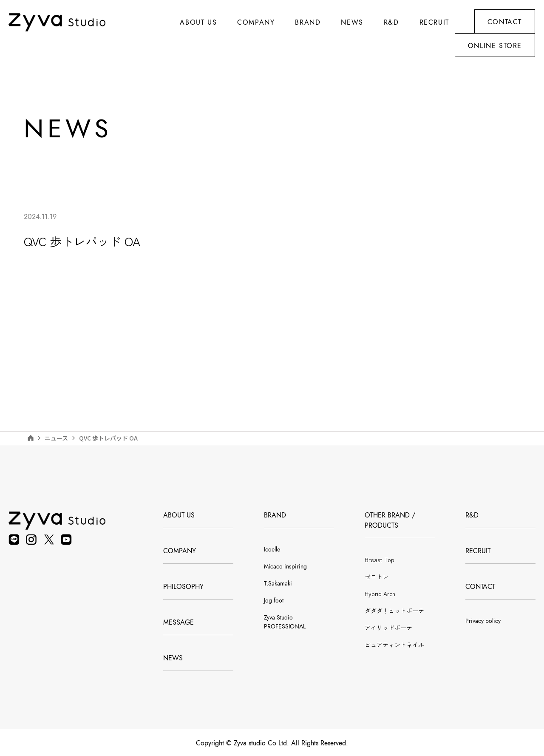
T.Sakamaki (278, 584)
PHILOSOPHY (183, 587)
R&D (391, 23)
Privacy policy (483, 621)
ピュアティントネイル (394, 645)
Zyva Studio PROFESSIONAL (285, 622)
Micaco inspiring (285, 567)
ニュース (56, 438)
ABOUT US (198, 23)
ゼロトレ (377, 577)
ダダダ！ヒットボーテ (394, 611)
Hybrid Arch (380, 594)
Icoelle (272, 550)
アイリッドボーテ (388, 628)
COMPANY (180, 551)
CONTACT (505, 22)
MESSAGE (178, 622)
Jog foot (274, 601)
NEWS (173, 658)
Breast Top (380, 560)
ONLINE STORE (495, 46)
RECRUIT (434, 23)
